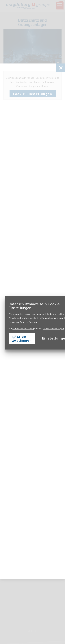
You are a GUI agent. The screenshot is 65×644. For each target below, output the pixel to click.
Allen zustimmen (22, 338)
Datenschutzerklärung (23, 329)
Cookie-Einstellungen (53, 329)
